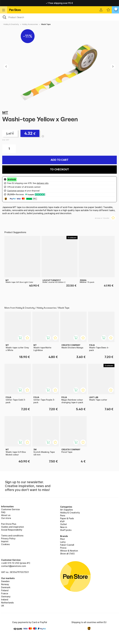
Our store (6, 518)
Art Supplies (66, 510)
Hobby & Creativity (11, 24)
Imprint (5, 541)
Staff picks (66, 530)
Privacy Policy (8, 538)
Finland (5, 590)
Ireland (5, 600)
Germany (6, 596)
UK (3, 606)
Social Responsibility (12, 530)
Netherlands (7, 603)
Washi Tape (46, 24)
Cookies (5, 544)
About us (6, 515)
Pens (63, 515)
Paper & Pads (67, 518)
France (5, 593)
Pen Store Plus (9, 524)
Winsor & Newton (69, 551)
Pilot (62, 539)
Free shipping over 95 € (59, 3)
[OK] (59, 17)
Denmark (6, 587)
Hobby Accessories (30, 24)
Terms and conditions (12, 536)
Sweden (5, 581)
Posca (63, 548)
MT (5, 112)
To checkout (59, 169)
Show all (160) (67, 554)
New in (64, 527)
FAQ (3, 512)
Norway (5, 584)
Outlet (64, 524)
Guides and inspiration (13, 527)
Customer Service (10, 509)
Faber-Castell (67, 545)
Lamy (63, 542)
